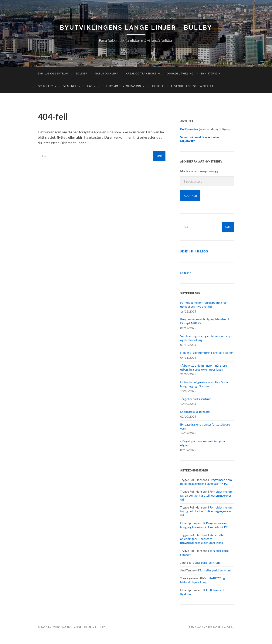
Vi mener (70, 86)
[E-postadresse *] (207, 181)
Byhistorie (209, 74)
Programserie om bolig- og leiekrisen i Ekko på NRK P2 (204, 321)
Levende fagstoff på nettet (192, 86)
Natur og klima (107, 74)
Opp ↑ (230, 627)
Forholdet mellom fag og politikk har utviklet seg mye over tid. (204, 304)
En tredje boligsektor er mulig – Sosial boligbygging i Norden (204, 384)
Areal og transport (141, 74)
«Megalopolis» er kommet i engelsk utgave (203, 443)
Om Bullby (45, 86)
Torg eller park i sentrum (196, 399)
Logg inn (186, 273)
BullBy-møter (189, 129)
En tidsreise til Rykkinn (195, 411)
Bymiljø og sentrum (53, 74)
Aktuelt (158, 86)
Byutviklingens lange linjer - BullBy (136, 27)
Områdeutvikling (180, 74)
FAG (90, 86)
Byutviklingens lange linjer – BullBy (76, 627)
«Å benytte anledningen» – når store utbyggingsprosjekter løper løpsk (204, 367)
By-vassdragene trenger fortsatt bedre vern (205, 426)
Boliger (82, 74)
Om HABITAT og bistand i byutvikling (202, 580)
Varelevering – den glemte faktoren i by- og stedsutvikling (206, 338)
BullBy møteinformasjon (122, 86)
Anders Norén (212, 627)
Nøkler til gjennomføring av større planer (207, 353)
